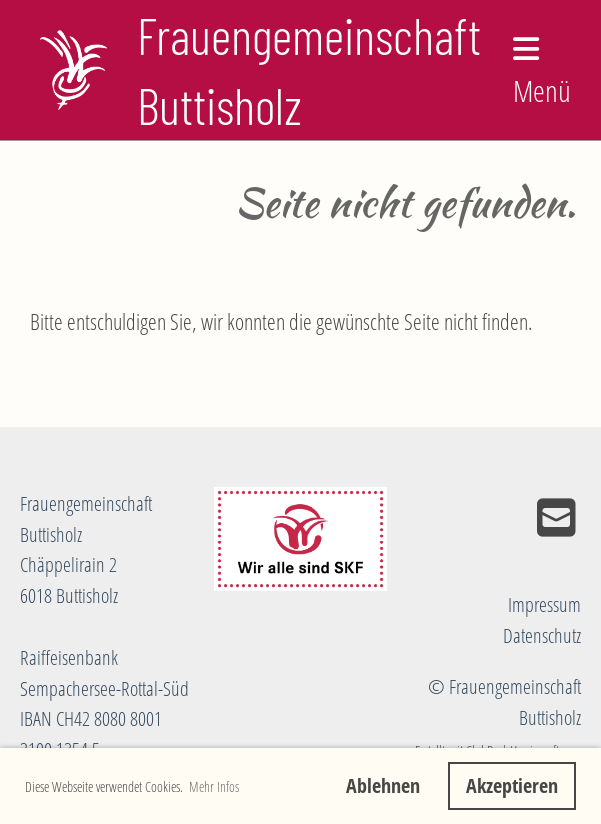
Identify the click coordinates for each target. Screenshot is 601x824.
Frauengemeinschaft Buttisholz (309, 70)
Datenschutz (542, 635)
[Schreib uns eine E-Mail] (556, 517)
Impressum (544, 604)
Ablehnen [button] (383, 785)
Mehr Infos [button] (214, 786)
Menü (542, 72)
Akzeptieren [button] (512, 785)
